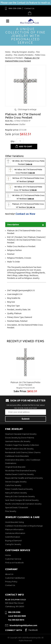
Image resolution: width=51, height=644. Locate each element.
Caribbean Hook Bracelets (17, 456)
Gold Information (13, 537)
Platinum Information (14, 529)
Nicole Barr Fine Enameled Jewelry (21, 471)
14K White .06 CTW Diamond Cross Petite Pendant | (25, 162)
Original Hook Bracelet (15, 467)
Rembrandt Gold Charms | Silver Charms (23, 452)
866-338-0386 (15, 8)
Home (8, 555)
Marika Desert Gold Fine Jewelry (19, 474)
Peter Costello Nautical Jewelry (19, 489)
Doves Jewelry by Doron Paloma (20, 438)
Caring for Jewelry (13, 544)
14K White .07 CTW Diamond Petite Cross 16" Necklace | (25, 197)
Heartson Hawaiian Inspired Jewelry (21, 434)
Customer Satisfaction (15, 578)
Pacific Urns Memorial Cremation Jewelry (23, 504)
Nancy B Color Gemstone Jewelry (20, 496)
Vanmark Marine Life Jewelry (18, 441)
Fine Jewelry (11, 511)
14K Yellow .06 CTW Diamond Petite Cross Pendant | (25, 171)
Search (23, 13)
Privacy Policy (11, 582)
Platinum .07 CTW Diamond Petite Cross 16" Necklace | (25, 205)
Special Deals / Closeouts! (17, 507)
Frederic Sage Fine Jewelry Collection (22, 445)
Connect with (14, 630)
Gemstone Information (15, 533)
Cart (30, 13)
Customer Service (13, 559)
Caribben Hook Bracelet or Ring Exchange (24, 526)
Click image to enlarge (27, 109)
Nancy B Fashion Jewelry (16, 493)
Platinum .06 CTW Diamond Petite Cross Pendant (26, 384)
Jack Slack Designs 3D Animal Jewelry (22, 500)
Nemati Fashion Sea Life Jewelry (19, 449)
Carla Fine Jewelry (13, 485)
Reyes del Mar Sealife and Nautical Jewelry (24, 478)
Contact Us (29, 8)
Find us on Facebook (14, 563)
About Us (9, 574)
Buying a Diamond (13, 541)
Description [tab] (26, 224)
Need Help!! (10, 214)
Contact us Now (25, 214)
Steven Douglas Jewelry (16, 482)
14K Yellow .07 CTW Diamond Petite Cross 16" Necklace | (25, 188)
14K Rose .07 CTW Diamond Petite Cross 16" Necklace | (25, 179)
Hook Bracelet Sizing (14, 522)
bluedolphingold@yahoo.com (23, 625)
